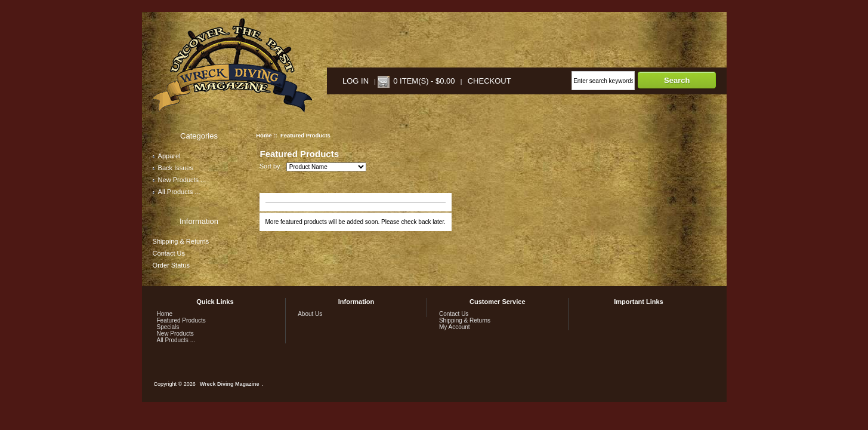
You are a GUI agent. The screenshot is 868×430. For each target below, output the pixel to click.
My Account (455, 327)
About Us (310, 314)
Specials (168, 327)
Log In (356, 81)
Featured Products (181, 320)
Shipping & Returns (181, 241)
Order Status (171, 265)
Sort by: (272, 167)
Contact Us (169, 253)
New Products (175, 334)
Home (264, 135)
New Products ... (180, 180)
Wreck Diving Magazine (230, 384)
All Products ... (177, 192)
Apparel (167, 156)
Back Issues (173, 168)
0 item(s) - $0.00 (424, 81)
